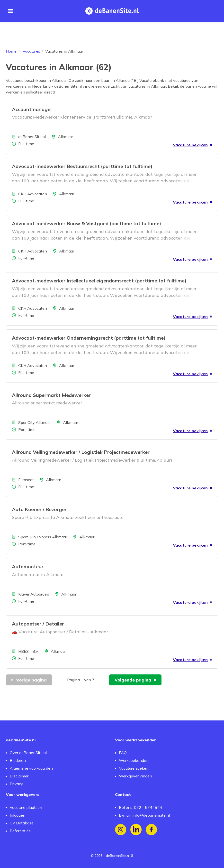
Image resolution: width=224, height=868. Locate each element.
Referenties (20, 831)
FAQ (123, 753)
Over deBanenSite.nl (28, 753)
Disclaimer (19, 776)
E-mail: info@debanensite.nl (144, 815)
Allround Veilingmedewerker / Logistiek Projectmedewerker (81, 452)
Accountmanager (32, 109)
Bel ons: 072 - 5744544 (140, 807)
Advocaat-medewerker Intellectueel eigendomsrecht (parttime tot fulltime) (99, 281)
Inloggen (18, 815)
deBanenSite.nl (118, 856)
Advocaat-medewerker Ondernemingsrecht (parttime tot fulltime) (89, 338)
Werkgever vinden (135, 776)
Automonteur (28, 566)
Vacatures (31, 51)
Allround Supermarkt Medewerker (51, 395)
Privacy (16, 784)
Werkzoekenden (134, 760)
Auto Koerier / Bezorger (39, 509)
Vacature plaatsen (26, 807)
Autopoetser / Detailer (38, 624)
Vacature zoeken (134, 768)
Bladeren (18, 760)
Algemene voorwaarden (31, 768)
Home (11, 51)
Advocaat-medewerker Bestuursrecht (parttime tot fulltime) (82, 166)
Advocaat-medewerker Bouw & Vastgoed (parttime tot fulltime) (87, 223)
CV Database (22, 823)
